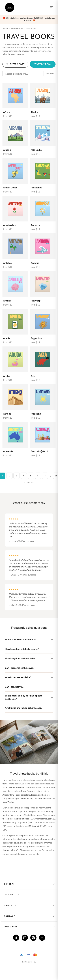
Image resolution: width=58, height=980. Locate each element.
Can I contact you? (15, 687)
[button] (29, 19)
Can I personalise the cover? (20, 668)
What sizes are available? (18, 677)
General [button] (9, 884)
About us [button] (10, 905)
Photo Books (17, 28)
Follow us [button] (11, 927)
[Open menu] (51, 7)
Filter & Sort (15, 64)
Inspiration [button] (12, 895)
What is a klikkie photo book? (20, 639)
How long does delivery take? (20, 658)
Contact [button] (9, 916)
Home (5, 28)
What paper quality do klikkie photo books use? (24, 697)
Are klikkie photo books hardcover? (24, 708)
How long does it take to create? (22, 649)
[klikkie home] (10, 7)
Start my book (43, 64)
